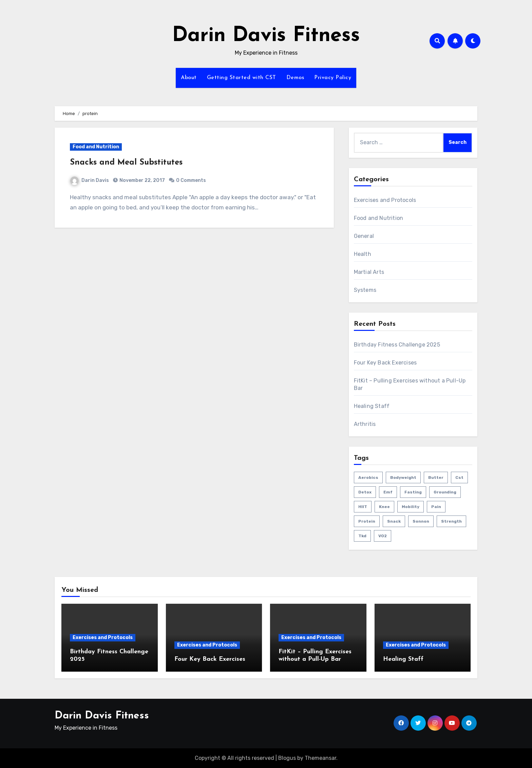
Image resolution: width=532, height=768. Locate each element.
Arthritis (365, 424)
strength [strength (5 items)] (451, 521)
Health (363, 254)
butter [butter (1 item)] (436, 477)
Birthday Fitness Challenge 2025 (397, 345)
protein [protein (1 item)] (367, 521)
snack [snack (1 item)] (394, 521)
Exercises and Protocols (385, 200)
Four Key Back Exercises (385, 363)
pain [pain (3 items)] (436, 507)
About (189, 78)
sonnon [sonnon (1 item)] (421, 521)
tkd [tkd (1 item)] (362, 536)
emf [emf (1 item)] (388, 492)
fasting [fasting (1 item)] (413, 492)
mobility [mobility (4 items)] (411, 507)
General (364, 236)
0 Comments (191, 180)
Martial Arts (369, 272)
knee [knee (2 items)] (384, 507)
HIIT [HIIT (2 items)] (363, 507)
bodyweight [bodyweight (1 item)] (403, 477)
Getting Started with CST (242, 78)
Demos (295, 78)
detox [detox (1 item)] (365, 492)
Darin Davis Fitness (266, 36)
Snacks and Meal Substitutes (126, 163)
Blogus (287, 758)
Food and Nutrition (96, 147)
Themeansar (320, 758)
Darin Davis (90, 180)
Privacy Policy (333, 78)
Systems (365, 290)
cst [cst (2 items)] (459, 477)
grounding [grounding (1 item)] (445, 492)
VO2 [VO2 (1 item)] (383, 536)
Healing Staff (372, 406)
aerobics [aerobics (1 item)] (368, 477)
